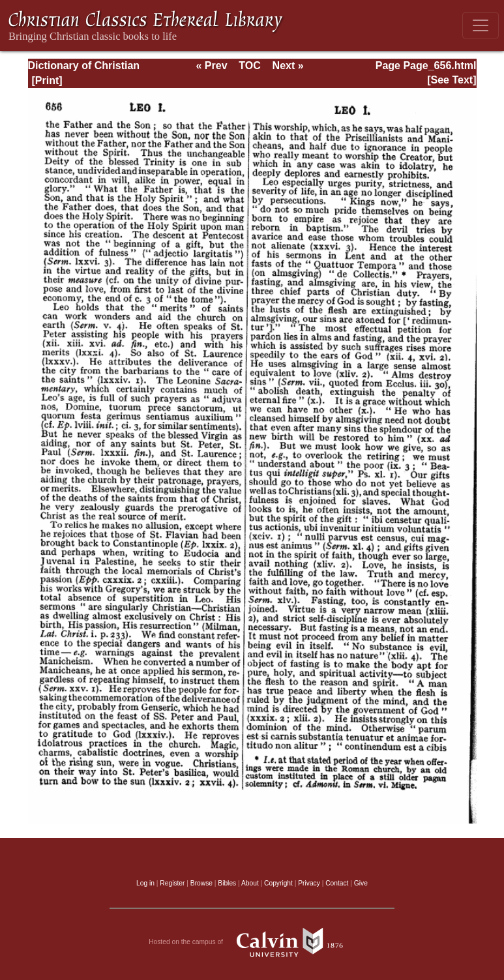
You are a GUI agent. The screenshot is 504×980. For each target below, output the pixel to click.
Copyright (278, 883)
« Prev (211, 66)
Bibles (227, 883)
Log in (145, 883)
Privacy (309, 883)
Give (361, 883)
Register (172, 883)
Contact (337, 883)
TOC (249, 66)
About (250, 883)
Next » (288, 66)
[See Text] (452, 80)
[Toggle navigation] (481, 25)
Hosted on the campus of (252, 942)
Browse (201, 883)
